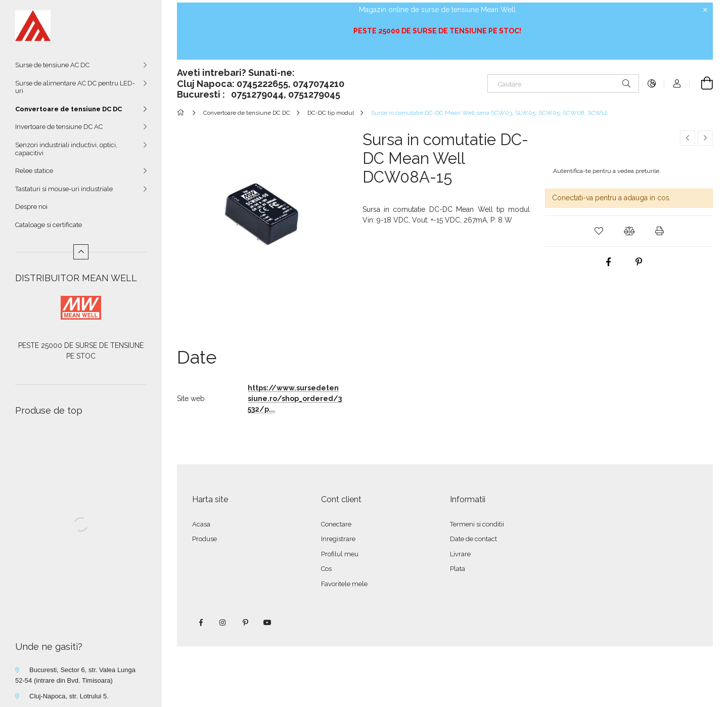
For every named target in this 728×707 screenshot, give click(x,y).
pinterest (245, 623)
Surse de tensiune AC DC (52, 65)
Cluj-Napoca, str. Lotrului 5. (69, 696)
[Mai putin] (81, 252)
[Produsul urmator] (705, 138)
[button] (599, 231)
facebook (201, 623)
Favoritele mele (344, 584)
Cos (326, 569)
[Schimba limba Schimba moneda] (652, 83)
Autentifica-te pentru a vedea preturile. (607, 171)
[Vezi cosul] (701, 83)
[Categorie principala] (182, 113)
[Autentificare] (677, 83)
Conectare (336, 524)
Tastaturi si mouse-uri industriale (64, 189)
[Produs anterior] (688, 138)
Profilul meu (340, 554)
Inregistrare (338, 539)
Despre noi (31, 207)
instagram (223, 623)
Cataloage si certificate (49, 225)
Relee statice (34, 171)
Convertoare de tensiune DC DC (69, 109)
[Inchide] (705, 10)
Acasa (201, 524)
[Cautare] (563, 83)
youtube (267, 623)
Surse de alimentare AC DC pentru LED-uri (75, 87)
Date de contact (473, 539)
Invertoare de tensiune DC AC (59, 127)
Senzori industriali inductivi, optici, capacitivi (66, 149)
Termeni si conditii (477, 524)
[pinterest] (639, 262)
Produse (204, 539)
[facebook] (609, 262)
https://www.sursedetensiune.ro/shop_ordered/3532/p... (295, 399)
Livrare (460, 554)
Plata (458, 569)
